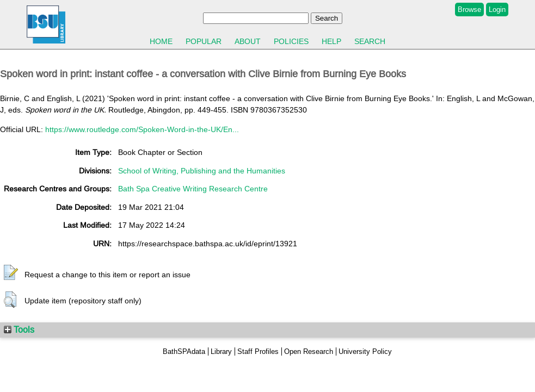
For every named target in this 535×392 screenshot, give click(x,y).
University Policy (365, 351)
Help (331, 41)
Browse (469, 10)
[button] (11, 273)
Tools (19, 329)
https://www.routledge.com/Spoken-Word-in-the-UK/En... (142, 129)
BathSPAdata (184, 351)
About (248, 41)
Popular (204, 41)
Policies (291, 41)
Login (497, 10)
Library (221, 351)
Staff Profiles (258, 351)
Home (161, 41)
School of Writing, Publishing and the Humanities (202, 171)
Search (370, 41)
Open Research (309, 351)
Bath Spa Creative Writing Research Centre (193, 189)
